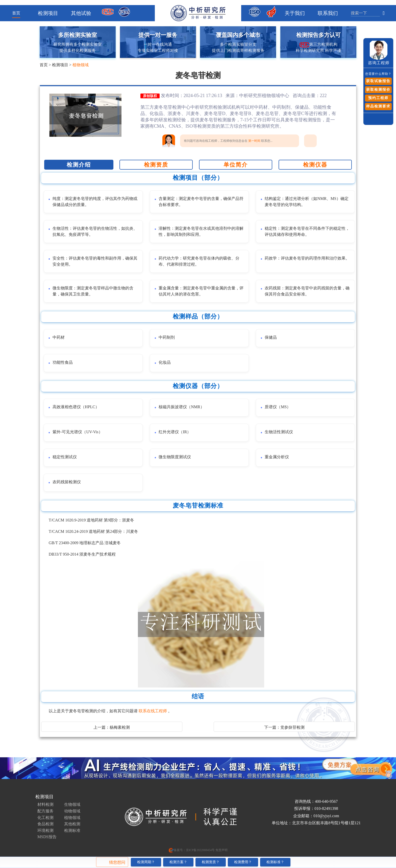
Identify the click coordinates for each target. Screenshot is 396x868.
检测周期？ (146, 862)
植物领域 (81, 65)
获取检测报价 (378, 90)
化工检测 (45, 818)
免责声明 (221, 850)
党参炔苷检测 (292, 727)
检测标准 (72, 830)
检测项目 (60, 65)
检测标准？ (275, 862)
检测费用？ (243, 862)
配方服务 (45, 811)
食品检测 (45, 824)
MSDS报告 (47, 837)
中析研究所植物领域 (260, 96)
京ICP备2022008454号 (200, 850)
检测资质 (156, 165)
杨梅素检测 (120, 727)
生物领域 (72, 804)
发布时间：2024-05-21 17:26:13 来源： (200, 96)
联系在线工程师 (153, 711)
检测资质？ (211, 862)
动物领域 (72, 811)
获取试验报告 (378, 81)
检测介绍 (79, 165)
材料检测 (45, 804)
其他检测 (72, 824)
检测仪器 (315, 165)
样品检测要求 (378, 106)
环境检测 (45, 830)
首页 (16, 13)
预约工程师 (378, 98)
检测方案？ (178, 862)
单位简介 (236, 165)
